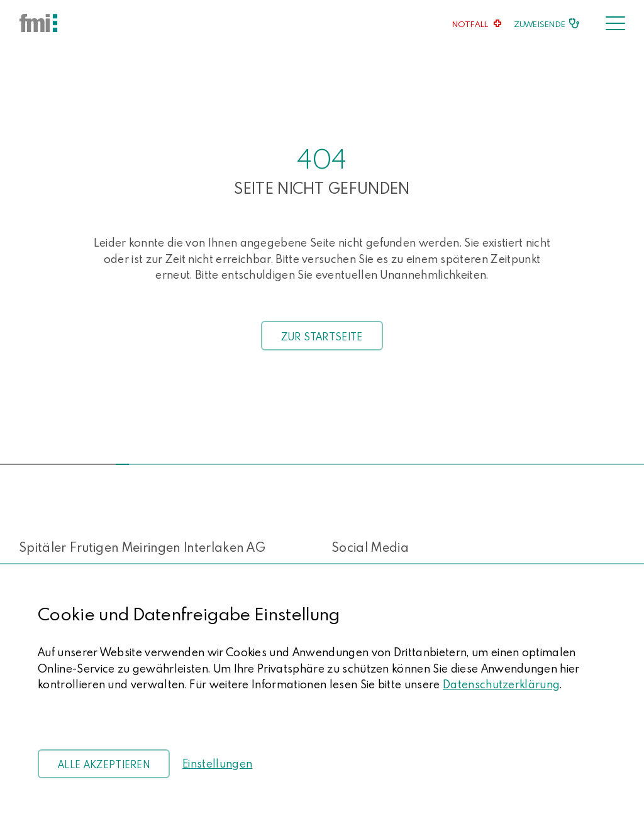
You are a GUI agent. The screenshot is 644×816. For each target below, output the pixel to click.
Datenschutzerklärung (501, 684)
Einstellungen (217, 763)
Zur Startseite (322, 336)
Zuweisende (540, 24)
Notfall (470, 24)
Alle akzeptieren (104, 764)
